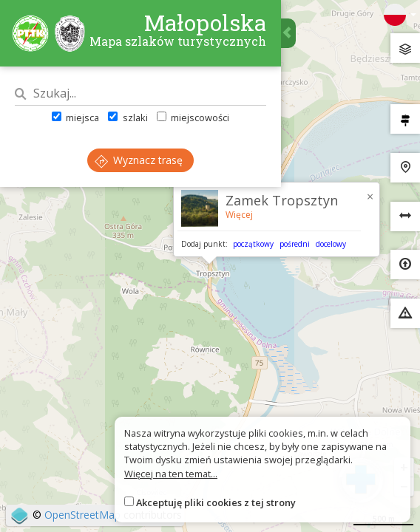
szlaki (128, 117)
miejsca (75, 117)
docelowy (331, 244)
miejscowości (193, 117)
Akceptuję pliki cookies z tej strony (216, 502)
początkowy (253, 244)
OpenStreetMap (82, 515)
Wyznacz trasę (139, 160)
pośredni (295, 244)
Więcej (239, 215)
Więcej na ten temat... (171, 474)
